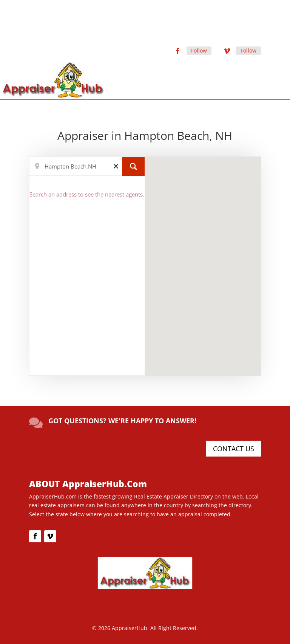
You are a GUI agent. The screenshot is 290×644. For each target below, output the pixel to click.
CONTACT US (234, 449)
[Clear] (116, 166)
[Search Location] (87, 166)
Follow (199, 50)
